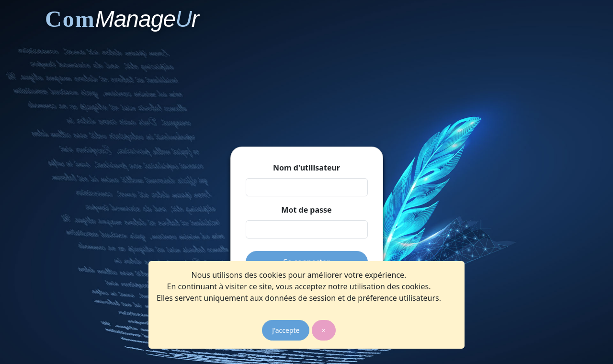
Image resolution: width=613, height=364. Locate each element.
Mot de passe (306, 210)
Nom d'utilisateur (306, 168)
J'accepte (286, 330)
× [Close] (324, 330)
